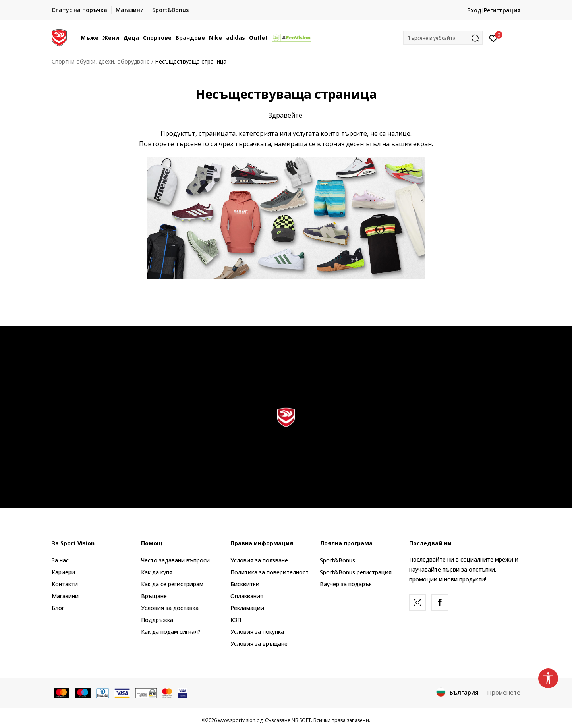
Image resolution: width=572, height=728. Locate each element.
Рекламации (247, 608)
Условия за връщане (259, 644)
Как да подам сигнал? (171, 632)
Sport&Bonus (337, 560)
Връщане (154, 596)
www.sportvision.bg (240, 720)
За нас (60, 560)
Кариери (63, 572)
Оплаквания (247, 596)
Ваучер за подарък (346, 584)
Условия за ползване (259, 560)
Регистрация (502, 10)
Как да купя (157, 572)
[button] (443, 38)
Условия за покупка (257, 632)
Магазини (65, 596)
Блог (58, 608)
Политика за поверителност (270, 572)
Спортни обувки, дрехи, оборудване (101, 61)
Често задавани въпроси (175, 560)
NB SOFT (301, 720)
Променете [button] (504, 692)
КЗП (236, 620)
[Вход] (494, 38)
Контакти (65, 584)
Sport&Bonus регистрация (356, 572)
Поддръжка (157, 620)
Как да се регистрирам (172, 584)
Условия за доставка (170, 608)
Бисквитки (245, 584)
